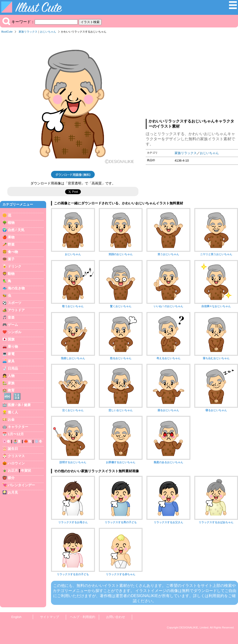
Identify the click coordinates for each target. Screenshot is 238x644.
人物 (11, 376)
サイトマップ (50, 617)
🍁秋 (28, 441)
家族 (11, 383)
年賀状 (26, 470)
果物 (11, 237)
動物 (11, 274)
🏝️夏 (17, 441)
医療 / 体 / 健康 (19, 405)
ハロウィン (16, 463)
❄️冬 (38, 441)
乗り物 (13, 347)
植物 (11, 223)
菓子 (11, 259)
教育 (11, 390)
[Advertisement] (192, 78)
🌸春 (6, 441)
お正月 (13, 470)
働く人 (13, 412)
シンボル (15, 332)
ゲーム (13, 325)
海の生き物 (16, 288)
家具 (11, 361)
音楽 (11, 317)
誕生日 (13, 449)
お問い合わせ (116, 617)
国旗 (11, 339)
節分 (11, 478)
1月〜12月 (16, 434)
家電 (11, 354)
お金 (11, 419)
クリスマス (16, 456)
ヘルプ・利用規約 (83, 617)
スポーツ (15, 303)
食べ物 (13, 252)
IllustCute (7, 32)
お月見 (13, 492)
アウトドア (16, 310)
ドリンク (15, 266)
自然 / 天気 (16, 230)
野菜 (11, 244)
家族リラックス (28, 32)
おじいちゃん (48, 32)
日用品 (13, 368)
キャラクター (18, 427)
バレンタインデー (21, 485)
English (17, 617)
